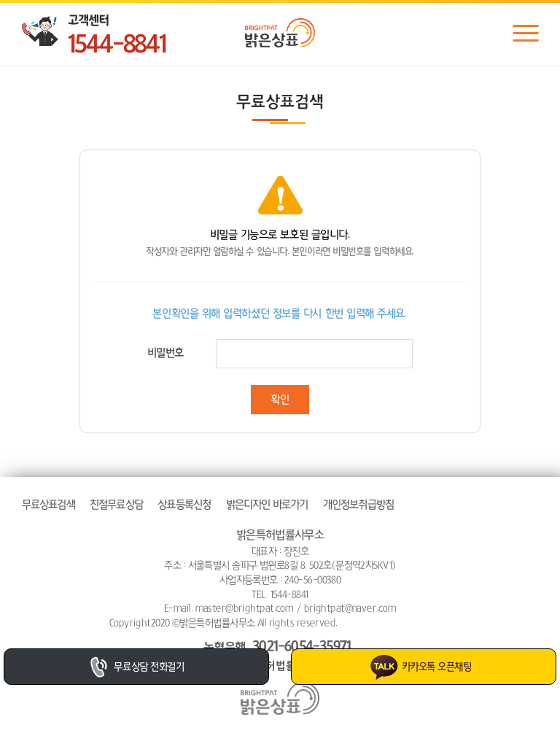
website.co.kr (422, 623)
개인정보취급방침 (358, 504)
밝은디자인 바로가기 (267, 504)
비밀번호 (166, 353)
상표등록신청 (184, 504)
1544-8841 (117, 45)
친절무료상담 (116, 504)
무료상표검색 (48, 504)
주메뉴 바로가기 (0, 0)
